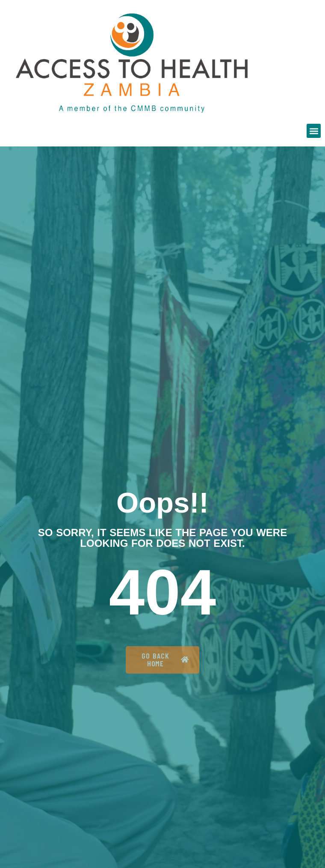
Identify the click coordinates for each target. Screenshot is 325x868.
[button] (314, 131)
